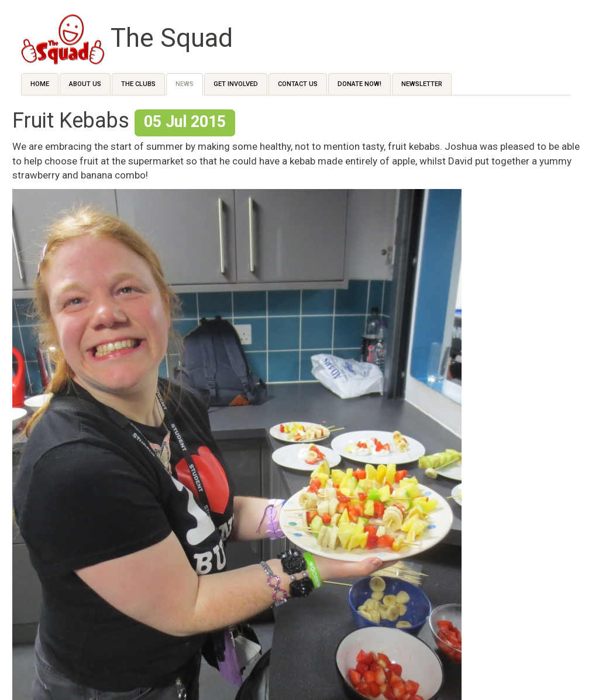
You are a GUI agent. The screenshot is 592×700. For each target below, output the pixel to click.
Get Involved (236, 84)
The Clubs (138, 84)
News (185, 84)
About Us (85, 84)
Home (40, 84)
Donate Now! (359, 84)
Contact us (298, 84)
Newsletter (422, 84)
